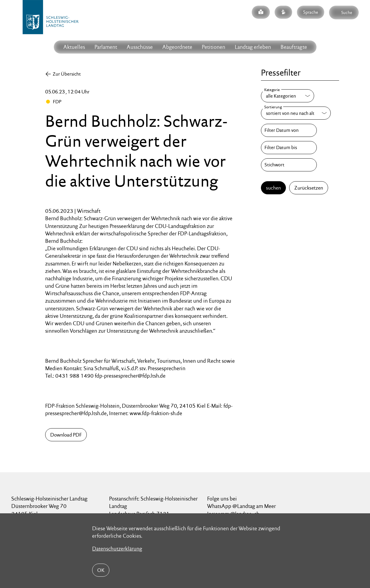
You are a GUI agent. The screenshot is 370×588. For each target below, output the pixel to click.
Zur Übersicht (67, 74)
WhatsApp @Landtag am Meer (241, 506)
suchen (273, 188)
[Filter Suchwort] (289, 165)
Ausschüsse (140, 47)
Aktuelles (74, 47)
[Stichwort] (289, 165)
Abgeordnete (177, 47)
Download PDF (66, 435)
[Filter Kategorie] (288, 96)
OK (101, 570)
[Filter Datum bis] (289, 148)
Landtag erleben (253, 47)
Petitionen (214, 47)
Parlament (106, 47)
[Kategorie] (288, 96)
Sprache (311, 12)
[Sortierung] (296, 113)
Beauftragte (294, 47)
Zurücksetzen (309, 188)
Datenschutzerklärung (117, 549)
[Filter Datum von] (289, 130)
